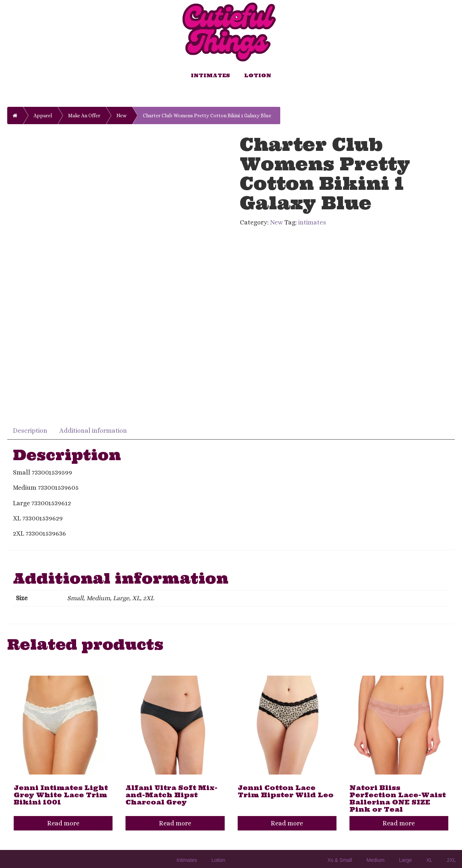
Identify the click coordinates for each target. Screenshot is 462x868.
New (122, 115)
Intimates (210, 75)
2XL (451, 860)
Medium (375, 860)
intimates (312, 222)
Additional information (93, 431)
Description (30, 431)
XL (429, 860)
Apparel (43, 115)
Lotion (258, 75)
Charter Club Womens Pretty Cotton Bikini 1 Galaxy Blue (207, 115)
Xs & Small (340, 860)
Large (405, 860)
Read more (63, 823)
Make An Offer (84, 115)
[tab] (30, 430)
